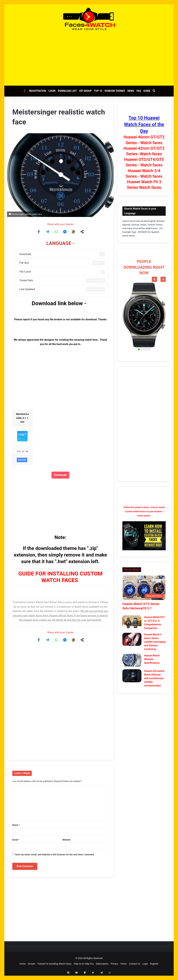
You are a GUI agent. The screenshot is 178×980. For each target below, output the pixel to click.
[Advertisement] (89, 58)
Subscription (102, 964)
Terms (124, 964)
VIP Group (85, 91)
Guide (147, 91)
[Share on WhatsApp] (56, 232)
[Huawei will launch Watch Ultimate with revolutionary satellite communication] (132, 676)
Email (16, 840)
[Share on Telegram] (47, 232)
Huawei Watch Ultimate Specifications (152, 659)
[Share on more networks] (82, 232)
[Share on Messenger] (65, 232)
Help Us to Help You (84, 964)
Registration (38, 91)
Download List (67, 91)
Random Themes (115, 91)
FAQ (139, 91)
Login (52, 91)
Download (22, 460)
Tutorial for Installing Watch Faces (55, 964)
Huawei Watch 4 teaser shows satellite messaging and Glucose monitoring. (155, 642)
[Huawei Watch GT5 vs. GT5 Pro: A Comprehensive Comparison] (132, 622)
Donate (31, 964)
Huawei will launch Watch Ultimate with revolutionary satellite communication (154, 678)
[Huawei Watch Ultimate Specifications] (132, 660)
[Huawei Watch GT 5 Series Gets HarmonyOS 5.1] (144, 588)
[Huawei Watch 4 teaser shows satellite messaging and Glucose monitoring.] (132, 639)
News (131, 91)
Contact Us (134, 964)
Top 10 (98, 91)
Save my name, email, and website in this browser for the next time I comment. (55, 855)
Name (16, 825)
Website (66, 840)
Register (154, 964)
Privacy (114, 964)
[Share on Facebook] (39, 232)
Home (23, 964)
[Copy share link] (73, 232)
